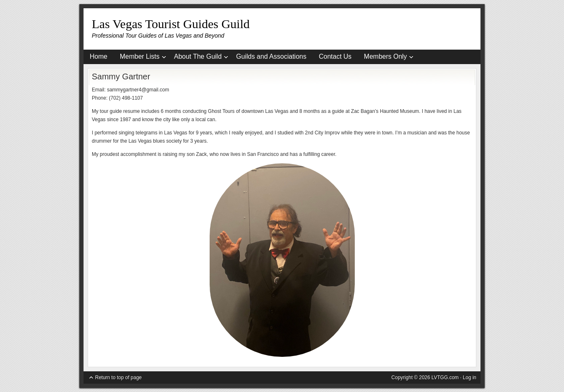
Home (99, 56)
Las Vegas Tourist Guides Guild (171, 24)
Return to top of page (118, 378)
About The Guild (198, 58)
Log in (470, 378)
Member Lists (140, 58)
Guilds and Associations (271, 56)
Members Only (385, 58)
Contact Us (335, 56)
